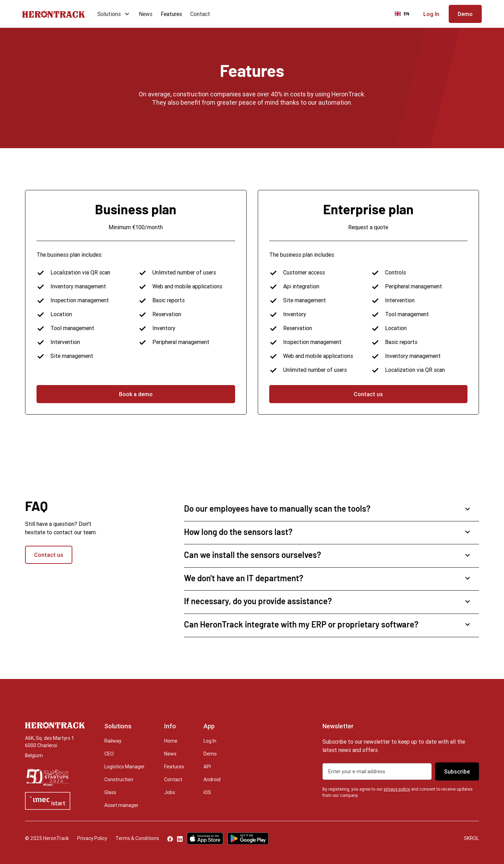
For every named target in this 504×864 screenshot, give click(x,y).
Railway (113, 741)
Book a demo (136, 394)
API (207, 767)
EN (402, 14)
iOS (207, 792)
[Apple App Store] (205, 838)
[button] (112, 14)
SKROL (471, 838)
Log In (210, 741)
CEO (109, 754)
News (146, 14)
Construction (119, 779)
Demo (210, 754)
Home (171, 741)
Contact (200, 14)
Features (171, 14)
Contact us (368, 394)
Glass (110, 792)
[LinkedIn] (180, 838)
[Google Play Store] (248, 838)
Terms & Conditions (137, 838)
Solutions (109, 14)
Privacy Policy (92, 838)
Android (212, 779)
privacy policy (397, 789)
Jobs (170, 792)
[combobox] (402, 14)
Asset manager (121, 805)
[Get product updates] (377, 771)
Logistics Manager (125, 767)
